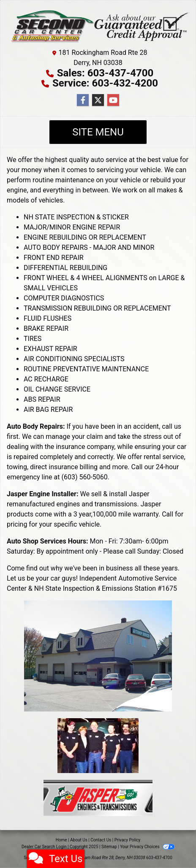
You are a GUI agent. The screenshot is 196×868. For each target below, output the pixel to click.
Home (61, 840)
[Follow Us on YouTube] (113, 100)
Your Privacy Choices (147, 847)
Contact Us (101, 840)
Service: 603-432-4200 (105, 83)
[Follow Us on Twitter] (98, 100)
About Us (79, 840)
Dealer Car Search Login (44, 847)
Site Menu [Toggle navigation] (98, 132)
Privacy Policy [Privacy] (128, 840)
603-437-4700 (159, 858)
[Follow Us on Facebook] (83, 100)
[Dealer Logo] (98, 26)
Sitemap (109, 847)
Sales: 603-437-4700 (105, 73)
